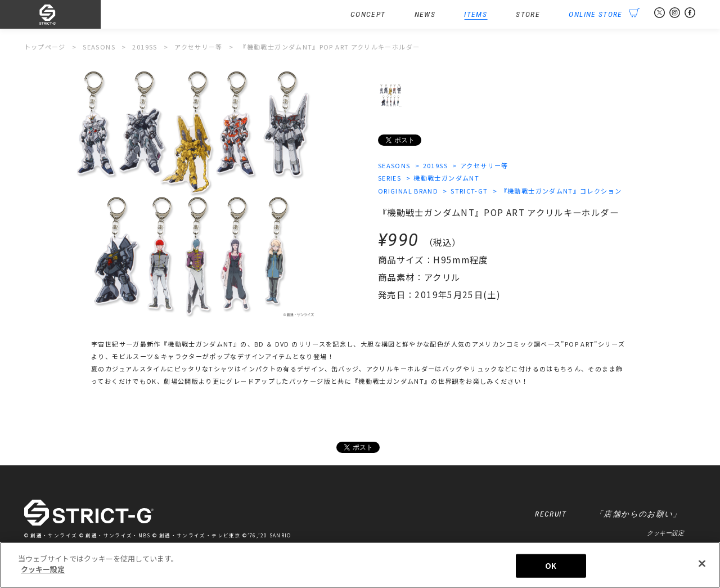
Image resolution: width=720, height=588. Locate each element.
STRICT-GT (469, 191)
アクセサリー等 (484, 165)
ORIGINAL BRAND (408, 191)
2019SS (435, 165)
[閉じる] (702, 563)
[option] (191, 193)
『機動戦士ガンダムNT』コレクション (561, 191)
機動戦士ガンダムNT (446, 178)
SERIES (390, 178)
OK (551, 566)
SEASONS (394, 165)
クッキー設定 (665, 533)
